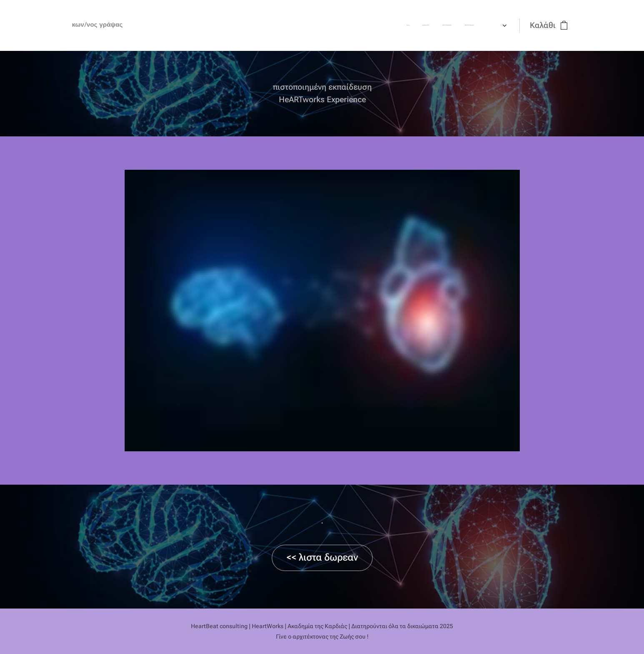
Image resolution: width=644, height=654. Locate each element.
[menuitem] (258, 25)
